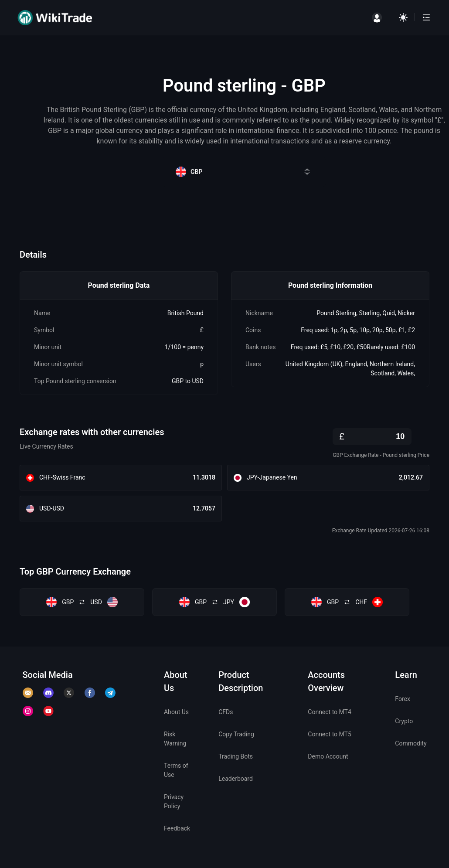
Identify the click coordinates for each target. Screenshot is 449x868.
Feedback (177, 828)
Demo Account (328, 756)
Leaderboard (236, 779)
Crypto (404, 721)
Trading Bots (236, 756)
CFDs (226, 712)
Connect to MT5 (330, 734)
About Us (176, 712)
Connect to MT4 (330, 712)
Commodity (411, 743)
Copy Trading (236, 734)
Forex (403, 699)
